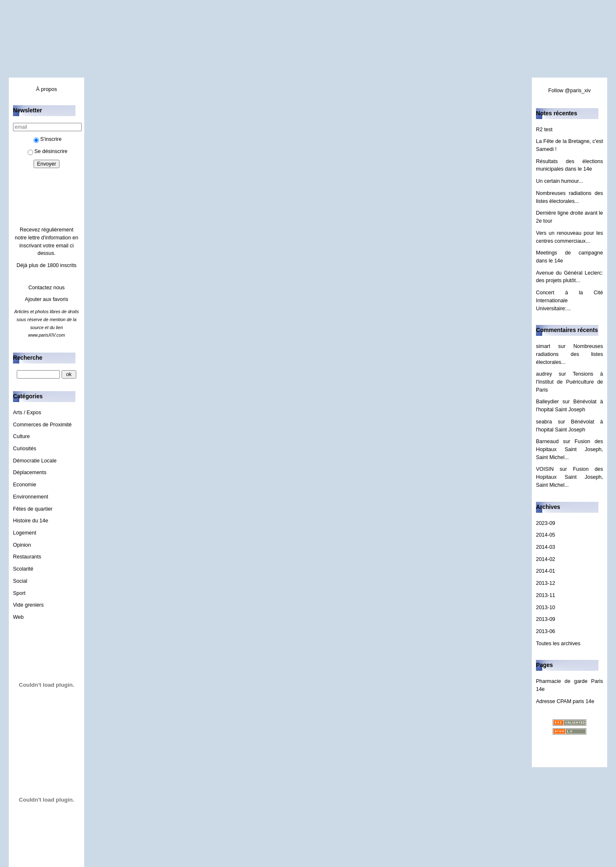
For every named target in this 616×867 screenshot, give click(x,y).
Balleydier (547, 402)
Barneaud (547, 441)
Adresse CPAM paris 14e (565, 701)
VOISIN (545, 469)
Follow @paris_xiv (569, 91)
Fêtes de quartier (33, 509)
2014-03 (546, 547)
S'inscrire (48, 139)
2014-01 (546, 571)
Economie (25, 485)
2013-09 (546, 619)
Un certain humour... (559, 181)
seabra (544, 422)
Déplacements (30, 472)
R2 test (544, 130)
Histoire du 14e (31, 521)
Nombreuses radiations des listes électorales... (569, 354)
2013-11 (546, 595)
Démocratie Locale (35, 461)
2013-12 (546, 583)
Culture (21, 436)
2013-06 (546, 631)
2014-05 (546, 535)
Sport (19, 593)
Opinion (22, 545)
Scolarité (23, 569)
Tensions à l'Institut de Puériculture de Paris (569, 382)
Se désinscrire (48, 151)
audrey (544, 374)
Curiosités (25, 449)
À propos (47, 89)
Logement (25, 533)
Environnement (31, 497)
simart (543, 346)
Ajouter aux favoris (46, 299)
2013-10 (546, 607)
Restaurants (27, 557)
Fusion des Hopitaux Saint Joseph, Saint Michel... (569, 449)
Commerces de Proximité (42, 425)
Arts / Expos (27, 413)
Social (20, 581)
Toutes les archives (558, 644)
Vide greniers (28, 605)
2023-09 (546, 523)
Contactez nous (47, 288)
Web (18, 617)
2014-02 (546, 559)
